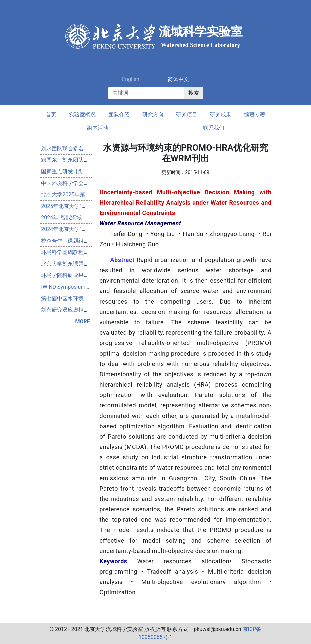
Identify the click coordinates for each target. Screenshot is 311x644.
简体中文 (178, 79)
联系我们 (214, 128)
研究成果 (221, 114)
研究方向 (153, 114)
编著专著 (255, 114)
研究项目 (187, 114)
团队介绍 (119, 114)
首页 (51, 114)
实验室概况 (82, 114)
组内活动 (98, 128)
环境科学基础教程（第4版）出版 (80, 252)
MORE (82, 321)
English (131, 79)
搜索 (194, 93)
